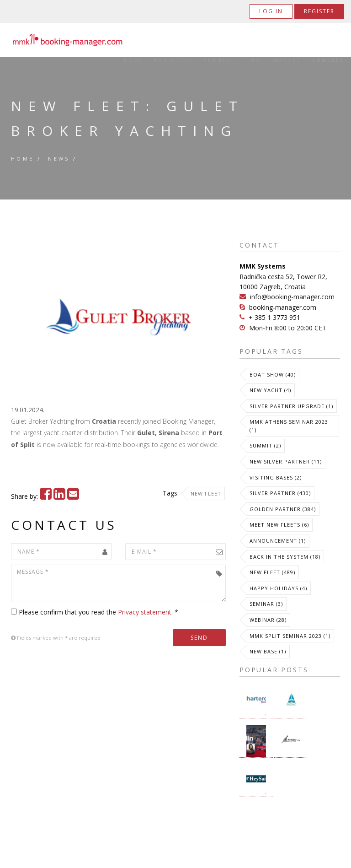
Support (286, 60)
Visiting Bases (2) (276, 477)
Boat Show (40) (273, 375)
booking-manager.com (283, 307)
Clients (219, 60)
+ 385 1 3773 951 (274, 317)
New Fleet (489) (272, 572)
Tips (253, 60)
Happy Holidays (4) (278, 588)
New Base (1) (268, 651)
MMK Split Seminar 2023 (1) (290, 636)
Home (133, 60)
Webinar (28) (268, 620)
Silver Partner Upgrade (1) (291, 406)
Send (199, 638)
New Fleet (206, 493)
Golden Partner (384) (283, 509)
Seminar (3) (266, 604)
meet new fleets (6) (279, 525)
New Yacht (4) (270, 390)
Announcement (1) (278, 541)
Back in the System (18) (285, 557)
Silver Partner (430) (280, 493)
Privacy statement (145, 612)
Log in (271, 11)
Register (319, 11)
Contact (328, 60)
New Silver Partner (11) (286, 461)
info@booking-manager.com (292, 297)
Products (173, 60)
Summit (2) (265, 445)
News (59, 159)
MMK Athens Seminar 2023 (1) (289, 426)
